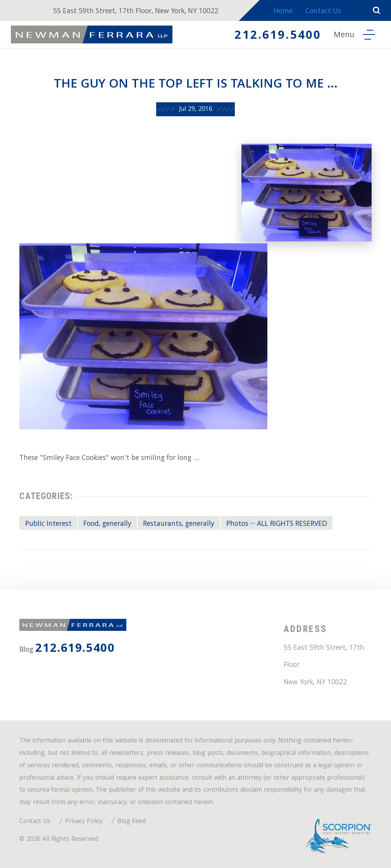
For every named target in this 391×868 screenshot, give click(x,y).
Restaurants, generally (179, 524)
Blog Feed (132, 822)
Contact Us (323, 12)
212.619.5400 (278, 36)
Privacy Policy (84, 822)
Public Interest (48, 524)
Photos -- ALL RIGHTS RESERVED (277, 524)
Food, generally (107, 524)
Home (283, 12)
